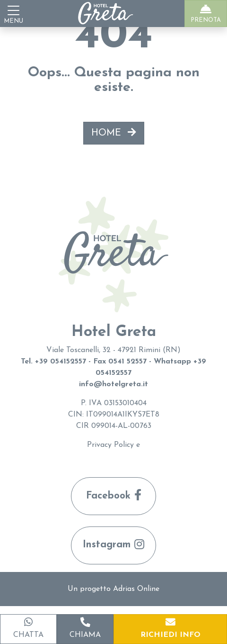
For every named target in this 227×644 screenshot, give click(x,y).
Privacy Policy (110, 445)
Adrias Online (136, 589)
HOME (114, 133)
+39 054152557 (61, 362)
